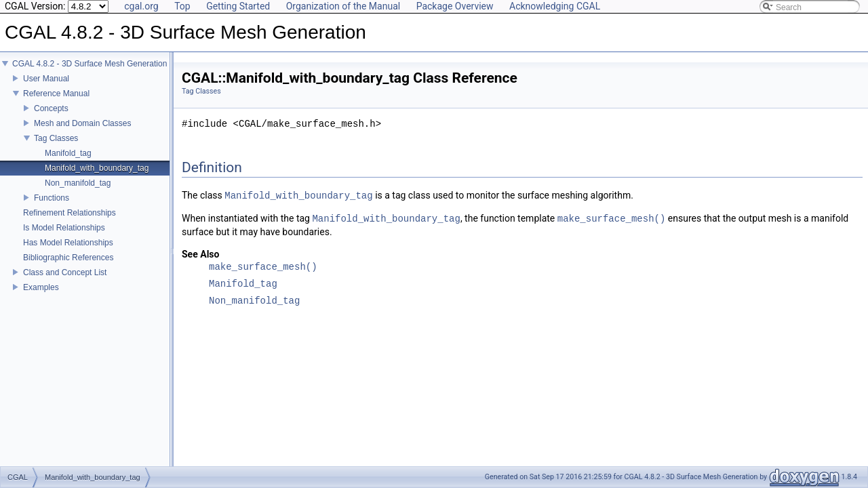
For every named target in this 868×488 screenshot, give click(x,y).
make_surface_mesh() (612, 219)
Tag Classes (56, 148)
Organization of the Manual (343, 6)
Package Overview (455, 6)
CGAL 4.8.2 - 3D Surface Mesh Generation (90, 73)
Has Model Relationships (68, 252)
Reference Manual (56, 103)
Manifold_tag (68, 163)
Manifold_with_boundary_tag (97, 178)
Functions (52, 207)
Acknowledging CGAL (555, 6)
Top (182, 6)
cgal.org (141, 6)
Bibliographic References (68, 267)
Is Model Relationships (64, 237)
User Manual (46, 88)
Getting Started (238, 6)
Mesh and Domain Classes (82, 133)
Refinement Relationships (70, 222)
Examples (41, 297)
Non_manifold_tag (78, 192)
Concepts (51, 118)
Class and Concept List (65, 282)
